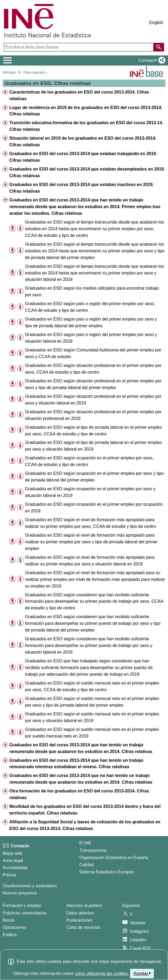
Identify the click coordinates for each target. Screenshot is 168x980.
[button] (151, 60)
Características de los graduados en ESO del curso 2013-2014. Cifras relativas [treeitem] (79, 95)
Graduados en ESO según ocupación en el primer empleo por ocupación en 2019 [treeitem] (94, 508)
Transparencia (93, 850)
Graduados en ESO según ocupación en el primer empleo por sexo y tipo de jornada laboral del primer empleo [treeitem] (94, 477)
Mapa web (13, 853)
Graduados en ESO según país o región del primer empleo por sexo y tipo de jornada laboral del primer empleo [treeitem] (91, 322)
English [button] (156, 23)
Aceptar (142, 973)
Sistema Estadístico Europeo (107, 872)
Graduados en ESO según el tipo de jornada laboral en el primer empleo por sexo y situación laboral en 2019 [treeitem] (93, 446)
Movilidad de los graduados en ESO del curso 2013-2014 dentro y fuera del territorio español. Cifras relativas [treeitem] (85, 810)
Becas (9, 920)
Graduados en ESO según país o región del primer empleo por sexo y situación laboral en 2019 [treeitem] (91, 338)
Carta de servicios (83, 927)
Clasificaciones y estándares (30, 886)
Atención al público (84, 906)
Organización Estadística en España (114, 858)
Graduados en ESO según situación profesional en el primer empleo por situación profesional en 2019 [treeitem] (93, 415)
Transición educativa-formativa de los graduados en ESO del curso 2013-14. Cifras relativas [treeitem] (86, 126)
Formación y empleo (22, 906)
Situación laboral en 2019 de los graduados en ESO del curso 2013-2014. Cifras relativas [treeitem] (83, 141)
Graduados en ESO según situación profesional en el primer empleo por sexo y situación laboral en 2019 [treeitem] (93, 400)
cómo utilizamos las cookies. (102, 973)
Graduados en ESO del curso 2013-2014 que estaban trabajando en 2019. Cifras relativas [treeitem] (83, 157)
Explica (10, 935)
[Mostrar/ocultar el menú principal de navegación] (8, 60)
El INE (85, 843)
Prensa (9, 875)
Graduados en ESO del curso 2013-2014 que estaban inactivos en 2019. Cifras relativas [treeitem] (82, 188)
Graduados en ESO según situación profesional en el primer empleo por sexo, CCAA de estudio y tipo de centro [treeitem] (93, 369)
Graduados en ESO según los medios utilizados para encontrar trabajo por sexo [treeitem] (92, 291)
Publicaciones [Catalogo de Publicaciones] (80, 920)
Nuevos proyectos (20, 893)
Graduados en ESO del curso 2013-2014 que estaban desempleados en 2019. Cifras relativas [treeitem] (87, 172)
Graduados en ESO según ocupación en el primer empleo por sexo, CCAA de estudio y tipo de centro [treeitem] (89, 461)
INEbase (9, 72)
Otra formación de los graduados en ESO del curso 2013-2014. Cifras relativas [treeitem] (79, 794)
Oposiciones (14, 927)
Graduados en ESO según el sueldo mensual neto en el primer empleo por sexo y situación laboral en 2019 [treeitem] (92, 717)
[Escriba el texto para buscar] (79, 47)
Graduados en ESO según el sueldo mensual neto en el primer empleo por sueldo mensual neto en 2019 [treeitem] (92, 733)
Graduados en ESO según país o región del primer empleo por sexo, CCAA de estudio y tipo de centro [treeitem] (90, 307)
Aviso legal (13, 860)
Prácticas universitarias (25, 913)
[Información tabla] (20, 228)
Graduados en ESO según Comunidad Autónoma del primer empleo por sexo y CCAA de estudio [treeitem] (93, 353)
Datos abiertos (80, 913)
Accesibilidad (15, 868)
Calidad (86, 865)
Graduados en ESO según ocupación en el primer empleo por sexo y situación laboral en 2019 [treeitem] (90, 492)
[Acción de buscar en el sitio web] (159, 47)
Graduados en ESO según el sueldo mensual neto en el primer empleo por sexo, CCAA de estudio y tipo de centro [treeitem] (92, 686)
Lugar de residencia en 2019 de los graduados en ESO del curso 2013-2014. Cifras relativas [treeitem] (86, 111)
